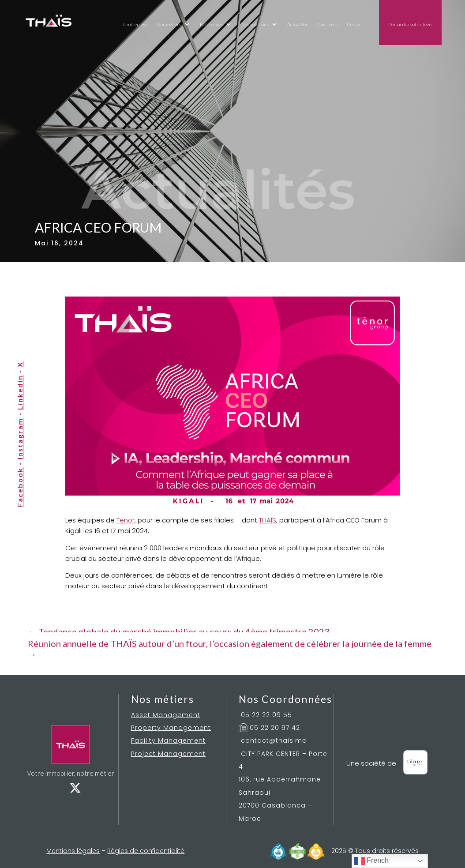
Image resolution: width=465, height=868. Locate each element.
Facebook (20, 487)
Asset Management (166, 715)
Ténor (126, 520)
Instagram (20, 439)
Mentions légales (73, 851)
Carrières (328, 24)
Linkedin (20, 393)
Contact (355, 24)
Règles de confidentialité (146, 851)
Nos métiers (169, 24)
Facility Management (168, 740)
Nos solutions (255, 24)
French (371, 861)
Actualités (298, 24)
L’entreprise (135, 24)
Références (211, 24)
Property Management (171, 728)
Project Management (168, 754)
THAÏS (268, 520)
